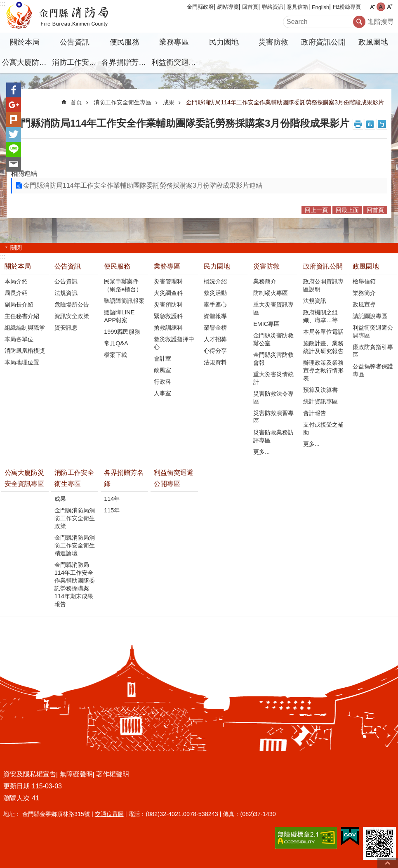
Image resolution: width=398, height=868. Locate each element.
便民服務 (125, 42)
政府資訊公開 (323, 42)
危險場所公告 (72, 304)
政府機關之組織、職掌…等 (320, 316)
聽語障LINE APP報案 (119, 316)
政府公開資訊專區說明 (323, 285)
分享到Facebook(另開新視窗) (14, 90)
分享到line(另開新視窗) (14, 149)
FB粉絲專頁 (347, 7)
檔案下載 (115, 355)
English (320, 7)
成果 (169, 102)
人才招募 (215, 339)
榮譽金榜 (215, 328)
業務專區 (174, 42)
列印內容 (358, 124)
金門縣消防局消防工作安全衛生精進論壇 (75, 545)
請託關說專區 (370, 316)
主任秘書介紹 (22, 316)
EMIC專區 (266, 324)
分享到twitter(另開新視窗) (14, 134)
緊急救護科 (168, 316)
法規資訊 (66, 293)
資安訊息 (66, 328)
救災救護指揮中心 (174, 343)
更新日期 (16, 786)
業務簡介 (265, 281)
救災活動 (215, 293)
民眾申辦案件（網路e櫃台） (123, 285)
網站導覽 (228, 7)
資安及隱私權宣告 (30, 774)
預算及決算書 (320, 390)
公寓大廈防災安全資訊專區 (26, 62)
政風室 (162, 370)
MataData (370, 124)
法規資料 (215, 362)
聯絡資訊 (273, 7)
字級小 (372, 7)
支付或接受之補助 (323, 428)
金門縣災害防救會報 (273, 359)
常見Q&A (116, 343)
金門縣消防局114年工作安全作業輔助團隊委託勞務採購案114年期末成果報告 (75, 584)
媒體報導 (215, 316)
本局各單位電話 (323, 332)
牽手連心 (215, 304)
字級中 (381, 7)
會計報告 (315, 413)
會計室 (162, 359)
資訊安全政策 (72, 316)
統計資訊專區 (320, 401)
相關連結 (24, 173)
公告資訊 (75, 42)
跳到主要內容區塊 (4, 4)
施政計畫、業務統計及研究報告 (323, 347)
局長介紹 (16, 293)
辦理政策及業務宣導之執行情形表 (323, 370)
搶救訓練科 (168, 328)
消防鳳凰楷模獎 (25, 351)
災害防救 (273, 42)
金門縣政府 (200, 7)
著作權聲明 (113, 774)
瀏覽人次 (16, 798)
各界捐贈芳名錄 (125, 62)
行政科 (162, 382)
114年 (112, 499)
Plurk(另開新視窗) (14, 120)
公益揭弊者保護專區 (373, 370)
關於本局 (25, 42)
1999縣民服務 (122, 332)
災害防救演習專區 (273, 417)
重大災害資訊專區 (273, 308)
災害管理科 (168, 281)
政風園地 (373, 42)
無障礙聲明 (76, 774)
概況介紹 (215, 281)
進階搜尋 (381, 22)
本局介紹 (16, 281)
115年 (112, 510)
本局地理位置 (22, 362)
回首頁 (250, 7)
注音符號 (382, 124)
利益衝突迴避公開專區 (175, 62)
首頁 (76, 102)
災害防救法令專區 (273, 397)
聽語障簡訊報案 (124, 301)
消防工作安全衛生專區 (76, 62)
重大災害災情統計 (273, 378)
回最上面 (347, 210)
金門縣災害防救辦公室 (273, 339)
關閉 (16, 248)
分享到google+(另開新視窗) (14, 105)
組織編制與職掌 (25, 328)
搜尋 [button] (359, 22)
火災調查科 (168, 293)
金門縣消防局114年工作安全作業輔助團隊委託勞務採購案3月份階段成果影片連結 (143, 185)
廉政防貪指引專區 (373, 351)
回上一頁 (316, 210)
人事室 (162, 393)
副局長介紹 (19, 304)
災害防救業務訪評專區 (273, 436)
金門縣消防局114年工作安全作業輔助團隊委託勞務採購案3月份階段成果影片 (285, 102)
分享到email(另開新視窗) (14, 164)
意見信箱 (297, 7)
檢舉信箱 (364, 281)
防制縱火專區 (271, 293)
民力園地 (224, 42)
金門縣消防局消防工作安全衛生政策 (75, 518)
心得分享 (215, 351)
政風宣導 (364, 304)
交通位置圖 (109, 814)
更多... (261, 452)
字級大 (390, 7)
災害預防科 (168, 304)
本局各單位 (19, 339)
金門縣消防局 (72, 17)
